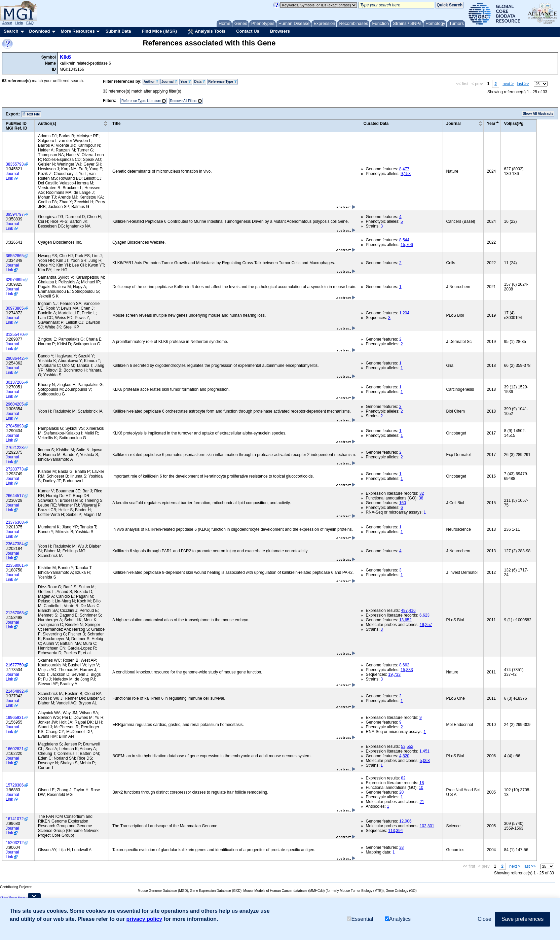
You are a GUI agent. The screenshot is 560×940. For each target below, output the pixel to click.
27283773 (15, 469)
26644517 (15, 496)
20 (401, 792)
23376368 (15, 522)
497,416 (408, 611)
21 (422, 802)
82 (403, 778)
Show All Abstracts (538, 114)
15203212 (15, 843)
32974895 (15, 280)
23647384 (15, 544)
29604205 (15, 404)
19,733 (394, 674)
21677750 (15, 665)
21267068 (15, 613)
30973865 (15, 308)
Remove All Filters (184, 101)
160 (403, 503)
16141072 (15, 819)
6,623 (424, 615)
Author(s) (47, 124)
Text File (31, 114)
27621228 (15, 448)
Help (19, 23)
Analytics (398, 919)
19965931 (15, 718)
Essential (360, 919)
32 (422, 493)
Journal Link (12, 176)
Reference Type (222, 82)
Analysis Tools (207, 32)
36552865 (15, 256)
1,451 (424, 751)
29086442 (15, 358)
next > (508, 84)
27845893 (15, 426)
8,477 (404, 169)
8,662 (404, 665)
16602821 (15, 749)
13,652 (405, 620)
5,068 (425, 761)
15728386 (15, 785)
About (7, 23)
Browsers (280, 31)
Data (199, 82)
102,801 (427, 826)
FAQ (30, 23)
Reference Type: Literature (141, 101)
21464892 (15, 691)
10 (421, 788)
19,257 (426, 625)
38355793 (15, 164)
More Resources (78, 31)
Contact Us (248, 31)
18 (422, 783)
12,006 (405, 821)
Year (186, 82)
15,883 (407, 670)
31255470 (15, 335)
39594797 (15, 214)
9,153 (406, 174)
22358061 (15, 565)
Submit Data (118, 31)
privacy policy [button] (144, 919)
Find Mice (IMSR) (159, 31)
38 (421, 498)
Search (11, 31)
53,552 (407, 746)
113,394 (395, 831)
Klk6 (65, 57)
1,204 (404, 313)
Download (39, 31)
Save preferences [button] (522, 919)
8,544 (404, 240)
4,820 (404, 756)
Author (151, 82)
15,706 (407, 245)
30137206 (15, 382)
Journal (169, 82)
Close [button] (484, 919)
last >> (523, 84)
